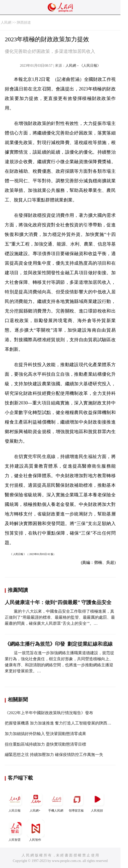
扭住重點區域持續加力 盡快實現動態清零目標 (45, 744)
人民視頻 (97, 801)
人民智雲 (15, 831)
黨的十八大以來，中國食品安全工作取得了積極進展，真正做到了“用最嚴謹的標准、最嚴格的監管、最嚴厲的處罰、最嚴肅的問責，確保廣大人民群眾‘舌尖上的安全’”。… (60, 617)
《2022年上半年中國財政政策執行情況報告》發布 (49, 713)
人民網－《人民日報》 (83, 66)
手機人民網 (56, 801)
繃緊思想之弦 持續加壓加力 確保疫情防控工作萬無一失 (54, 755)
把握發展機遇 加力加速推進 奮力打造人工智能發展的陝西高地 (60, 723)
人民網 (6, 23)
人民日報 (15, 801)
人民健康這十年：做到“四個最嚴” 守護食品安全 (58, 602)
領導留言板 (77, 801)
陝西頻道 (24, 23)
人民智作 (36, 831)
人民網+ (36, 801)
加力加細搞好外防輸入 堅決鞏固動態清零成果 (45, 734)
